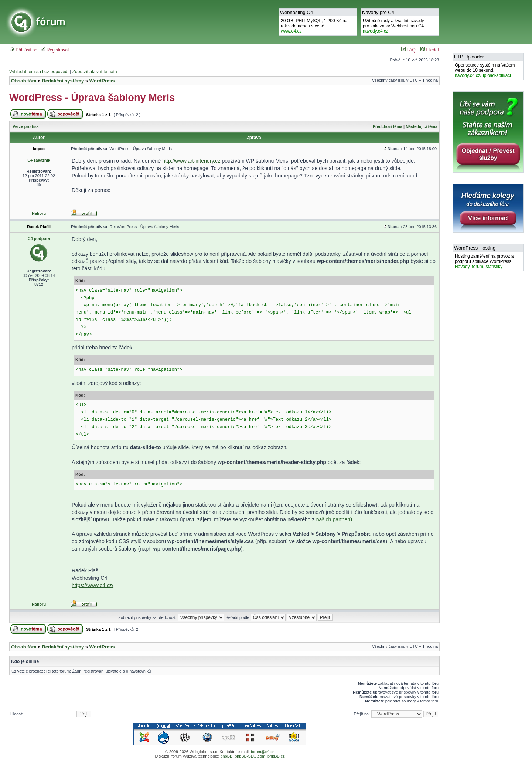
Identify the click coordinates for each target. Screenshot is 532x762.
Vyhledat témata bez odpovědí (39, 72)
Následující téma (422, 126)
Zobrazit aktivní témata (95, 72)
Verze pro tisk (26, 126)
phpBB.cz (276, 756)
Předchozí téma (388, 126)
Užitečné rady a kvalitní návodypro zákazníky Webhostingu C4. (394, 26)
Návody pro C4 (378, 12)
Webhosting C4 (296, 12)
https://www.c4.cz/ (93, 585)
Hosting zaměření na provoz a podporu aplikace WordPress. (484, 261)
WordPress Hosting (475, 248)
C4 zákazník (39, 160)
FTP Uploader (469, 57)
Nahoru (39, 213)
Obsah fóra (24, 81)
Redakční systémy (63, 81)
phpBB (226, 756)
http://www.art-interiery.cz (191, 161)
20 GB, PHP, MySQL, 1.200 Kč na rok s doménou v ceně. (314, 26)
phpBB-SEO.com (250, 756)
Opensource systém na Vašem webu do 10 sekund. (485, 70)
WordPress (102, 81)
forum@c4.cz (263, 752)
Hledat (430, 50)
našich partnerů (334, 519)
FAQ (408, 50)
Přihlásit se (24, 50)
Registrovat (55, 50)
